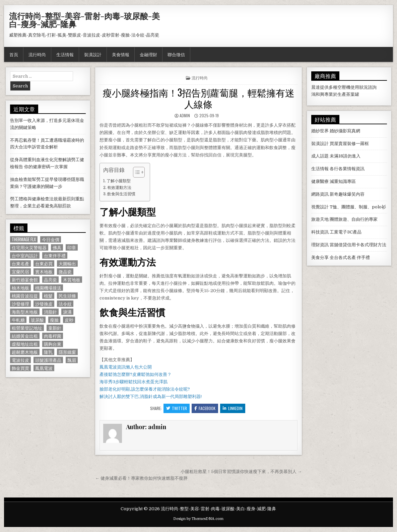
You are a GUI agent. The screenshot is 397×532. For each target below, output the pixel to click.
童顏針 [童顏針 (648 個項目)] (55, 328)
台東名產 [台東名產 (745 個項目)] (20, 263)
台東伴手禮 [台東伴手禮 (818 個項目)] (55, 255)
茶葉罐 (353, 94)
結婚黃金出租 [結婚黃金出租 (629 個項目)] (25, 336)
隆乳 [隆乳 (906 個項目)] (48, 352)
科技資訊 (320, 232)
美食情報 (121, 54)
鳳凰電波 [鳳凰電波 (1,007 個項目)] (44, 368)
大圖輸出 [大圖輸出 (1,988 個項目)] (67, 263)
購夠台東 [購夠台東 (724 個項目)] (53, 344)
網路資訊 (320, 194)
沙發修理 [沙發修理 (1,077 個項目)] (20, 304)
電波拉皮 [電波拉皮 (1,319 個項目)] (20, 360)
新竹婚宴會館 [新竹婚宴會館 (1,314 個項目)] (25, 280)
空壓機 (344, 87)
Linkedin (233, 408)
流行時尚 (37, 54)
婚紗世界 (320, 131)
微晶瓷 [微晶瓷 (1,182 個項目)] (65, 272)
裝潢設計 (93, 54)
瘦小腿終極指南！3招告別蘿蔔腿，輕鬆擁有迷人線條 (199, 98)
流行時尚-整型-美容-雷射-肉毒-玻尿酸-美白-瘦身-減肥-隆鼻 (84, 20)
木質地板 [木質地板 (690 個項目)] (72, 280)
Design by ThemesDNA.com (198, 519)
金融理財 (148, 54)
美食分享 (320, 257)
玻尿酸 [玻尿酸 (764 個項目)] (37, 320)
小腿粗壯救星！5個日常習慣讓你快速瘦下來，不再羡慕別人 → (241, 472)
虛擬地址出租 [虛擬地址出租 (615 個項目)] (25, 344)
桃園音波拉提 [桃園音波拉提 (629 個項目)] (25, 296)
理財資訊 (320, 245)
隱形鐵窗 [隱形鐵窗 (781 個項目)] (67, 352)
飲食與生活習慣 (121, 194)
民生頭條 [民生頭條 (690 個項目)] (67, 296)
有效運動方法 (119, 188)
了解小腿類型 (119, 181)
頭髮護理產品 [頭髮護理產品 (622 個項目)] (48, 360)
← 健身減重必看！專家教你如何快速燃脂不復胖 (141, 478)
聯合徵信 (176, 54)
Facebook (205, 408)
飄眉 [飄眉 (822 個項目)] (72, 360)
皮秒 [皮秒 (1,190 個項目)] (69, 320)
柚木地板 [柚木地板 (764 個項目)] (20, 288)
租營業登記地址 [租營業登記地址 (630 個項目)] (27, 328)
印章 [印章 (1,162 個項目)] (72, 247)
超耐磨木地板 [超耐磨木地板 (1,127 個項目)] (25, 352)
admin (185, 115)
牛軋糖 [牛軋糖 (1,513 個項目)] (18, 320)
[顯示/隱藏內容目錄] (136, 172)
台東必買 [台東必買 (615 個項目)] (44, 263)
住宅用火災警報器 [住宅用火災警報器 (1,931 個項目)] (29, 247)
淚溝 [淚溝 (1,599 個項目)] (67, 312)
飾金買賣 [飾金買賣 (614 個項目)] (20, 368)
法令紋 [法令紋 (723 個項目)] (65, 304)
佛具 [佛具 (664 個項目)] (57, 247)
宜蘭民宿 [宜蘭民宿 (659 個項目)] (20, 272)
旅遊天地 (320, 219)
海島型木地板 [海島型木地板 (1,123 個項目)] (25, 312)
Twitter (177, 408)
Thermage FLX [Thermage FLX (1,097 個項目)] (24, 239)
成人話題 (320, 156)
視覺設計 (320, 207)
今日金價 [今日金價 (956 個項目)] (51, 239)
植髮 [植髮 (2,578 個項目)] (48, 296)
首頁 (14, 54)
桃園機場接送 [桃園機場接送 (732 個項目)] (48, 288)
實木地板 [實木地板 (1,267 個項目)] (44, 272)
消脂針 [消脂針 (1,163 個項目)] (50, 312)
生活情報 (65, 54)
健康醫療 (320, 181)
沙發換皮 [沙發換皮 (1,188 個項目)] (44, 304)
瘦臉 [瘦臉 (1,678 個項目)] (54, 320)
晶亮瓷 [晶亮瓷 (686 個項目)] (50, 280)
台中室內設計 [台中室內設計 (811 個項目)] (25, 255)
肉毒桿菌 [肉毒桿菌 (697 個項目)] (53, 336)
